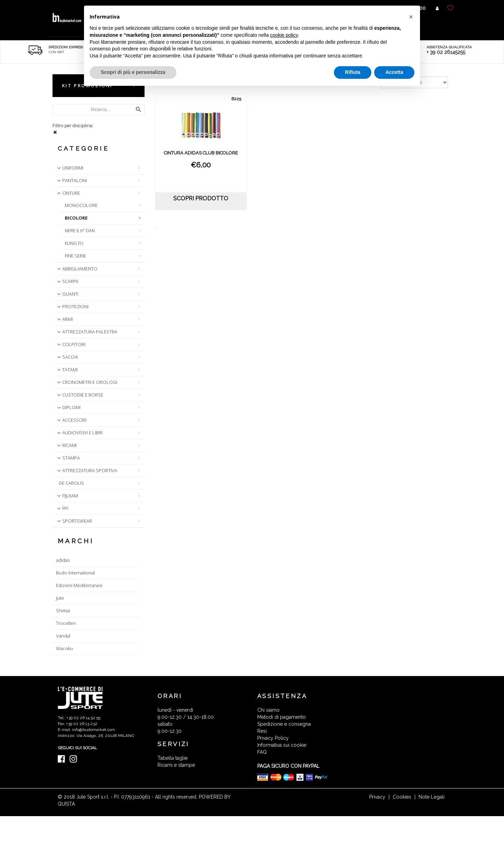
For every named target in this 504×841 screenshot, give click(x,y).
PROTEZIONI (72, 306)
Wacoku (64, 648)
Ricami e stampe (176, 765)
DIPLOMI (68, 407)
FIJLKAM (67, 496)
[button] (411, 17)
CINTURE (68, 193)
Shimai (63, 611)
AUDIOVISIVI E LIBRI (79, 433)
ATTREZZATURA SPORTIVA (86, 470)
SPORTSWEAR (74, 521)
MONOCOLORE (81, 205)
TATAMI (67, 370)
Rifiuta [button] (353, 72)
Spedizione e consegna (284, 724)
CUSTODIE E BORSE (79, 395)
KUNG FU (74, 243)
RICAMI (66, 445)
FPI (62, 508)
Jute (60, 598)
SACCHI (67, 357)
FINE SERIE (75, 256)
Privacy (377, 797)
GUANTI (67, 294)
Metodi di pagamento (282, 717)
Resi (262, 731)
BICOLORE (76, 218)
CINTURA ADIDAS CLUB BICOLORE (201, 153)
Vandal (63, 636)
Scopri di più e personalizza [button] (133, 72)
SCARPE (67, 281)
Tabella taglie (173, 758)
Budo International (75, 573)
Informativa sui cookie (282, 745)
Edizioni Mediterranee (79, 585)
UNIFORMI (69, 168)
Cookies (402, 797)
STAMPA (68, 458)
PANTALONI (71, 180)
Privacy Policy (273, 738)
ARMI (64, 319)
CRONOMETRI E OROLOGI (86, 382)
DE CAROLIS (71, 483)
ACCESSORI (71, 420)
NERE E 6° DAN (80, 230)
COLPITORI (71, 344)
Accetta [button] (394, 72)
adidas (63, 560)
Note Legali (432, 797)
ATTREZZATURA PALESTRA (86, 332)
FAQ (262, 752)
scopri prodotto (201, 198)
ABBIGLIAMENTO (76, 269)
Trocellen (66, 623)
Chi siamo (268, 710)
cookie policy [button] (284, 35)
